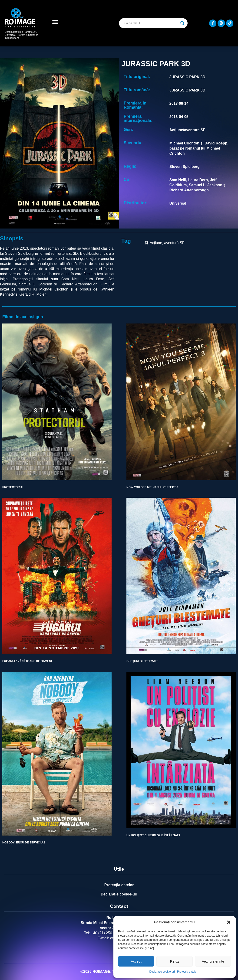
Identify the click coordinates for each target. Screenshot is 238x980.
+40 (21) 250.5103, (107, 933)
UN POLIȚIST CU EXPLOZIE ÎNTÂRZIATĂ (153, 835)
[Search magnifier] (182, 23)
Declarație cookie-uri (162, 972)
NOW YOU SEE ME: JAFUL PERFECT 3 (152, 487)
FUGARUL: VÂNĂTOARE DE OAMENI (27, 661)
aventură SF (174, 243)
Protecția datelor (187, 972)
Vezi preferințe (213, 961)
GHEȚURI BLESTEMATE (142, 661)
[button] (229, 922)
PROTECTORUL (13, 487)
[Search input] (151, 23)
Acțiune (156, 243)
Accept (136, 961)
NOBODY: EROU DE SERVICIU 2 (24, 843)
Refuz (174, 961)
